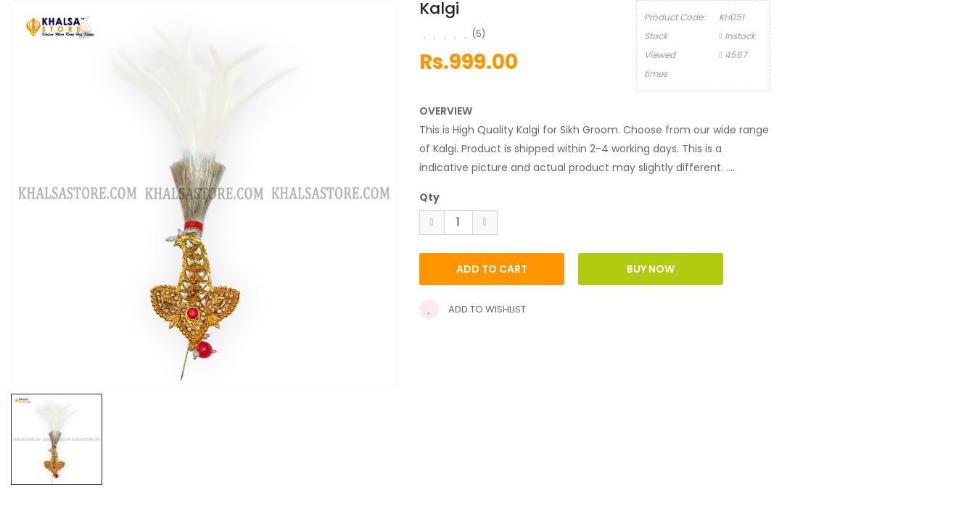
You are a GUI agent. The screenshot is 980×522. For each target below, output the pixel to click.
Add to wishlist (473, 309)
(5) (479, 34)
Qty (429, 197)
